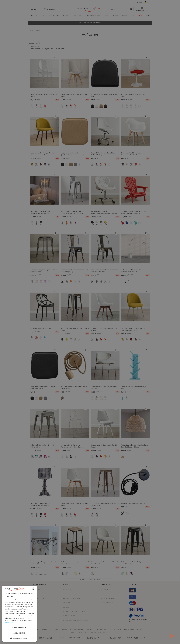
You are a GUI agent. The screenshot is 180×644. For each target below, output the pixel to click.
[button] (20, 638)
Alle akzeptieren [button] (19, 627)
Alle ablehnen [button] (19, 633)
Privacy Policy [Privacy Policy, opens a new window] (9, 623)
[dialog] (20, 614)
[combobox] (33, 589)
